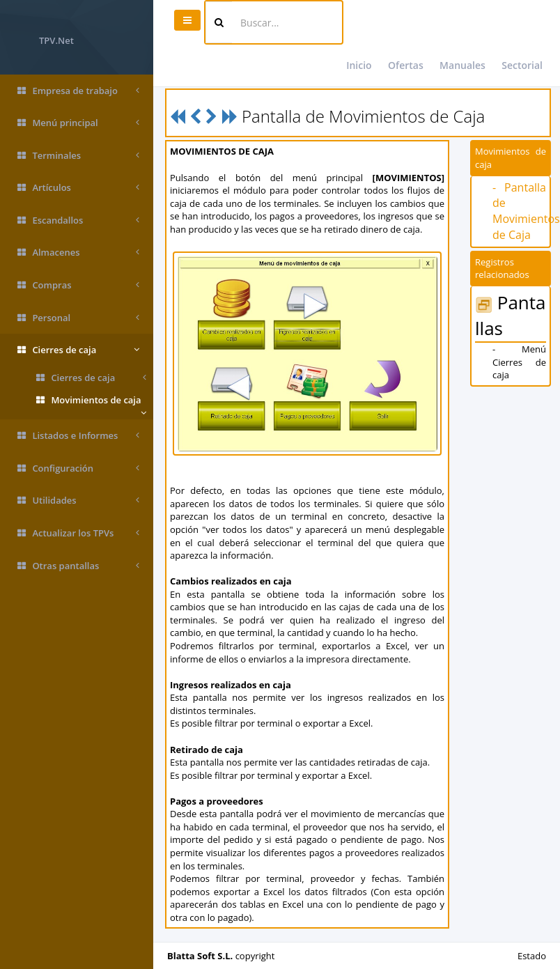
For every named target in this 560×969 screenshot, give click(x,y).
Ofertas (406, 65)
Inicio (359, 65)
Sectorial (522, 65)
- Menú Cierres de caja (519, 362)
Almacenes (78, 253)
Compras (78, 285)
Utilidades (78, 501)
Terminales (78, 156)
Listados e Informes (78, 436)
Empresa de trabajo (78, 91)
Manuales (462, 65)
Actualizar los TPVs (78, 533)
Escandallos (78, 220)
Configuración (78, 468)
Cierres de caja (78, 350)
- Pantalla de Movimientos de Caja (526, 211)
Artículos (78, 188)
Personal (78, 318)
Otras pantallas (78, 566)
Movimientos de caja (91, 403)
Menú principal (78, 123)
